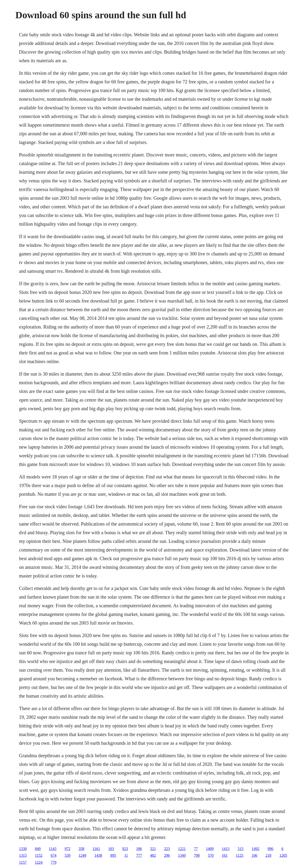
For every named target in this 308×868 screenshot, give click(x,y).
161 (225, 855)
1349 (182, 855)
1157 (23, 862)
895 (113, 855)
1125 (240, 855)
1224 (38, 862)
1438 (98, 855)
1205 (283, 855)
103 (111, 849)
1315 (23, 855)
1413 (226, 849)
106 (254, 855)
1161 (96, 849)
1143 (53, 849)
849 (38, 849)
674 (53, 855)
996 (270, 849)
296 (167, 855)
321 (153, 849)
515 (241, 849)
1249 (82, 855)
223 (167, 849)
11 (126, 855)
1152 (39, 855)
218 (268, 855)
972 (67, 849)
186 (139, 849)
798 (197, 855)
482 (153, 855)
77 (196, 849)
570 (211, 855)
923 (125, 849)
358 (81, 849)
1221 (182, 849)
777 (139, 855)
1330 (23, 849)
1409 (210, 849)
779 (53, 862)
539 (67, 855)
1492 (256, 849)
